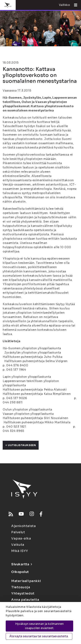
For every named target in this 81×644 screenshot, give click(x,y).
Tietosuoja (21, 587)
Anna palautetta (25, 600)
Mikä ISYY (20, 551)
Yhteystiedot (23, 593)
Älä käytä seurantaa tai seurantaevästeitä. (39, 636)
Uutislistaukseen (21, 445)
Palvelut (18, 532)
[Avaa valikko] (74, 5)
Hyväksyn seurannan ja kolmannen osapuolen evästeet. (39, 626)
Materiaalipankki (26, 581)
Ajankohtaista (23, 526)
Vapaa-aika (21, 538)
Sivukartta (22, 564)
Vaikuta (18, 545)
